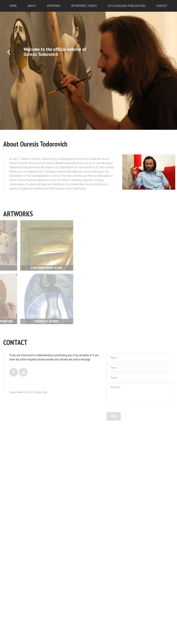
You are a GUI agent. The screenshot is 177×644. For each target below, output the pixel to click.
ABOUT (32, 6)
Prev (9, 59)
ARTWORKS (54, 6)
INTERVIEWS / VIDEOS (84, 6)
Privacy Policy (41, 399)
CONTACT (162, 6)
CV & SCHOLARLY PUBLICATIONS (127, 6)
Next (168, 59)
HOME (13, 6)
